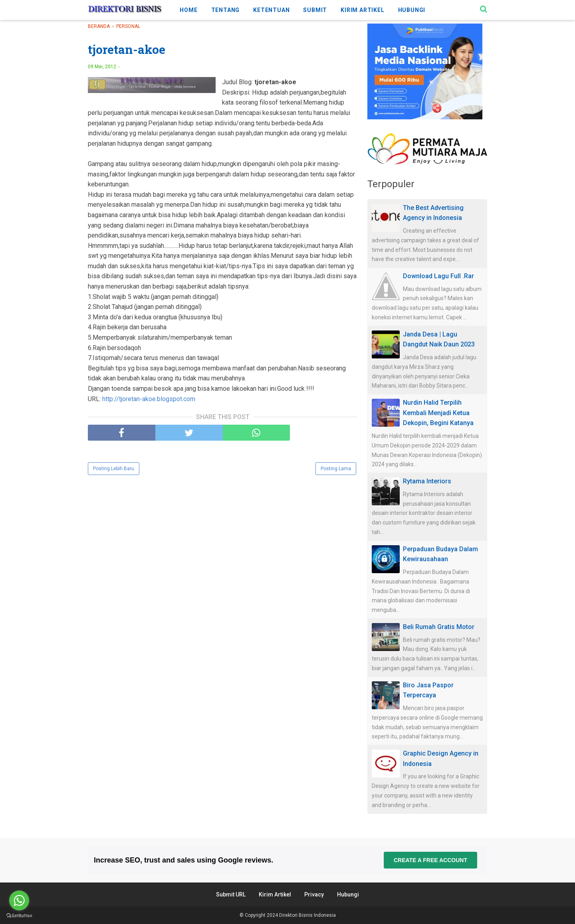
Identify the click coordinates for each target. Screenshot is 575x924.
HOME (188, 10)
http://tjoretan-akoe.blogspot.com (149, 399)
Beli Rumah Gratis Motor (439, 627)
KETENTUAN (271, 10)
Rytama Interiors (427, 481)
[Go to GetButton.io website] (19, 916)
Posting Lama (336, 469)
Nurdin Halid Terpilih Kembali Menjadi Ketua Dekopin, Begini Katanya (438, 413)
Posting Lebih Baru (114, 469)
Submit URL (231, 894)
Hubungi (348, 894)
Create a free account (430, 860)
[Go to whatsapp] (19, 900)
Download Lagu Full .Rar (438, 276)
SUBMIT (315, 10)
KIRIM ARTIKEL (362, 10)
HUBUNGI (412, 10)
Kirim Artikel (275, 894)
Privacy (314, 894)
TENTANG (226, 10)
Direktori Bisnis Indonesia (307, 915)
